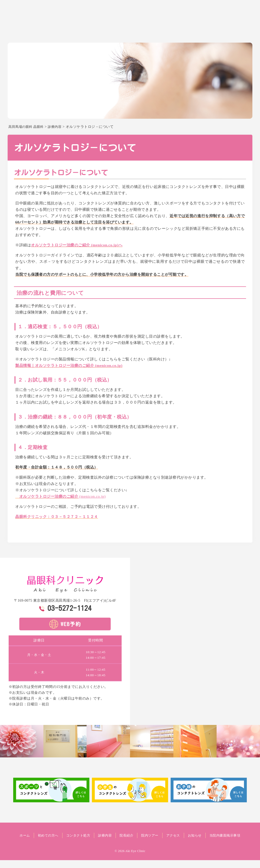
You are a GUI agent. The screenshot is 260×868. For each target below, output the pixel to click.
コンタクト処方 (134, 32)
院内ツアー (202, 32)
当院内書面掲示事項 (130, 843)
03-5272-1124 (70, 608)
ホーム (82, 32)
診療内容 (160, 32)
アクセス (224, 32)
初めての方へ (104, 32)
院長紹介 (180, 32)
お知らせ (244, 32)
